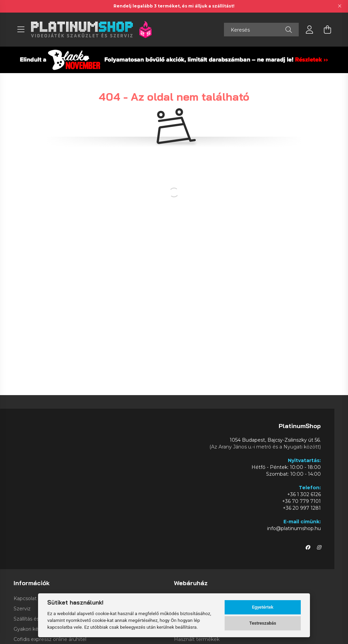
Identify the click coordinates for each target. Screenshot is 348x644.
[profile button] (310, 30)
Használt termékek (197, 639)
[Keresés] (261, 30)
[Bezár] (340, 6)
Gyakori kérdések (34, 629)
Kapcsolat (25, 599)
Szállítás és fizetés (35, 619)
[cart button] (327, 30)
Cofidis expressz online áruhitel (50, 639)
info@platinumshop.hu (294, 528)
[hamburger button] (21, 30)
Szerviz (22, 609)
